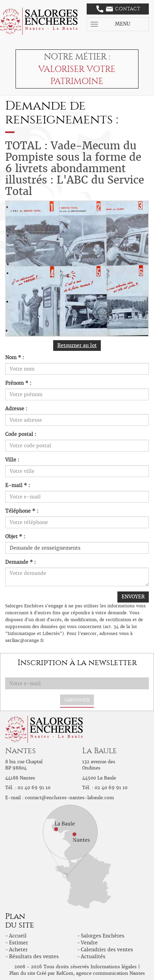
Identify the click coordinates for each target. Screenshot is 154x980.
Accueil (18, 936)
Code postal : (21, 434)
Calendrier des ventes (107, 950)
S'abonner (77, 700)
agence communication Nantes (110, 973)
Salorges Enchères (103, 936)
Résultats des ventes (34, 956)
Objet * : (15, 536)
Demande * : (21, 562)
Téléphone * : (22, 511)
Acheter (18, 950)
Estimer (18, 943)
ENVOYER (133, 597)
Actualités (93, 956)
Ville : (12, 460)
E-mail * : (18, 485)
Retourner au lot (77, 345)
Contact (118, 9)
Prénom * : (18, 383)
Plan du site (22, 973)
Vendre (89, 943)
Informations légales (114, 967)
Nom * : (15, 357)
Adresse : (16, 409)
